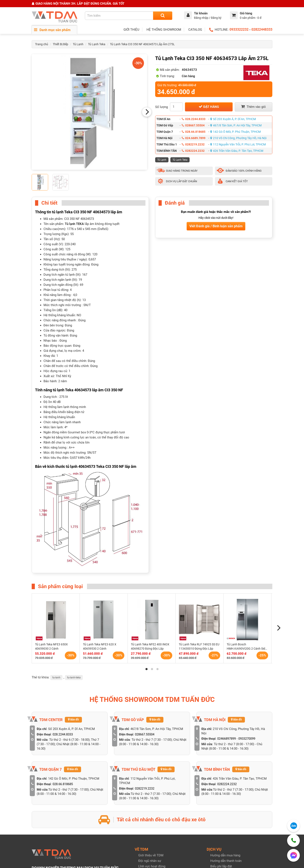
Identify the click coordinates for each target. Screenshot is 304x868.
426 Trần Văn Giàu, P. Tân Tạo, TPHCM (237, 151)
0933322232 (239, 29)
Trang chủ (42, 44)
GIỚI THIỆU (131, 30)
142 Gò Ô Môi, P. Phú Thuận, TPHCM (235, 132)
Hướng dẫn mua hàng (225, 855)
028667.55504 (193, 125)
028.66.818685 (194, 132)
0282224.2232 (193, 151)
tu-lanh (56, 678)
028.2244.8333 (194, 119)
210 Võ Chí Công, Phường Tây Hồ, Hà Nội (238, 138)
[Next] (147, 112)
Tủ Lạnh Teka (97, 44)
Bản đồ (73, 719)
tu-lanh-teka (74, 678)
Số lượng (161, 107)
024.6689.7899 (194, 138)
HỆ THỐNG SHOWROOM (164, 30)
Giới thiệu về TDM (151, 855)
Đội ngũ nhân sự (150, 861)
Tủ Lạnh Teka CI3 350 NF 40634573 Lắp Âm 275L (142, 44)
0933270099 (247, 739)
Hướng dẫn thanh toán (226, 861)
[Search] (163, 16)
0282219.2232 (193, 144)
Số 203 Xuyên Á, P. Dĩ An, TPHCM (233, 119)
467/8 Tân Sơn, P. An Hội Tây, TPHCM (236, 125)
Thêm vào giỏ (253, 107)
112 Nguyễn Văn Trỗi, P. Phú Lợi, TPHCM (238, 144)
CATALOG (195, 30)
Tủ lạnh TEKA (74, 224)
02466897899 (227, 739)
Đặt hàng (209, 107)
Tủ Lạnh (78, 44)
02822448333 (262, 29)
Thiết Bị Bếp (60, 44)
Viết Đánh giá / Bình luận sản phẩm (216, 226)
